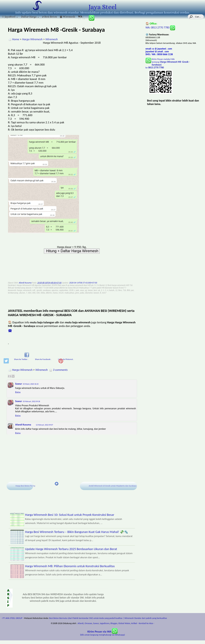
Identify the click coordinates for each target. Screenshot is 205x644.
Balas (18, 392)
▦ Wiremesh (67, 17)
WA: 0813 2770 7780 (160, 27)
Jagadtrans (105, 623)
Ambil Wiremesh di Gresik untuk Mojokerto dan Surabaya (113, 486)
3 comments (60, 370)
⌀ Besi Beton (50, 17)
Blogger (114, 623)
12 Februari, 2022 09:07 (44, 425)
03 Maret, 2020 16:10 (31, 384)
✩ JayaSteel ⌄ (10, 17)
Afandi (81, 623)
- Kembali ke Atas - (146, 623)
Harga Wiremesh (32, 39)
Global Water (124, 623)
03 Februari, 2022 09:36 (31, 401)
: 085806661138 (82, 17)
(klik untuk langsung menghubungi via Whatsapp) (102, 633)
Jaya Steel (102, 7)
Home (16, 39)
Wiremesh (51, 39)
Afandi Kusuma (23, 425)
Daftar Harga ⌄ (30, 17)
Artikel (134, 623)
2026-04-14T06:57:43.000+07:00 (83, 283)
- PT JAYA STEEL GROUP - (13, 618)
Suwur (19, 384)
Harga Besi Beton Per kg (26, 486)
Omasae (88, 623)
